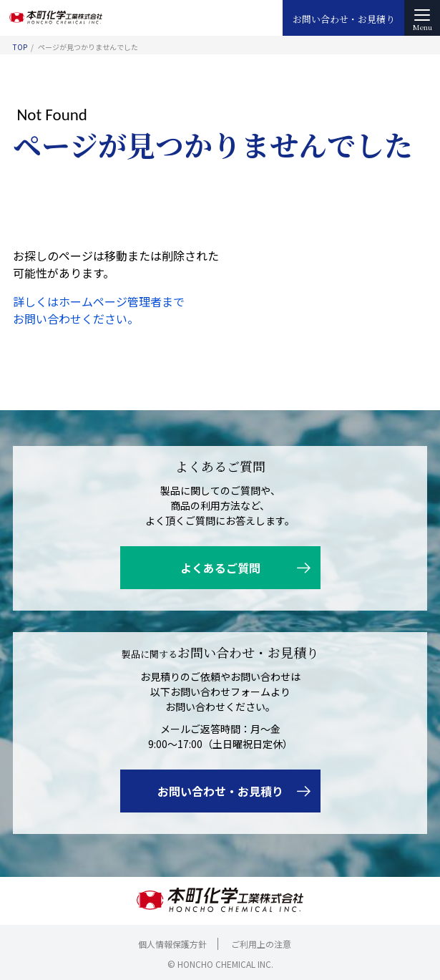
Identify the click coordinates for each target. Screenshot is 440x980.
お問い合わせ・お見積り (344, 19)
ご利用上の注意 (261, 944)
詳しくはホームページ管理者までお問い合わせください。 (99, 310)
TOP (20, 47)
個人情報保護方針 (172, 944)
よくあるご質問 (220, 568)
